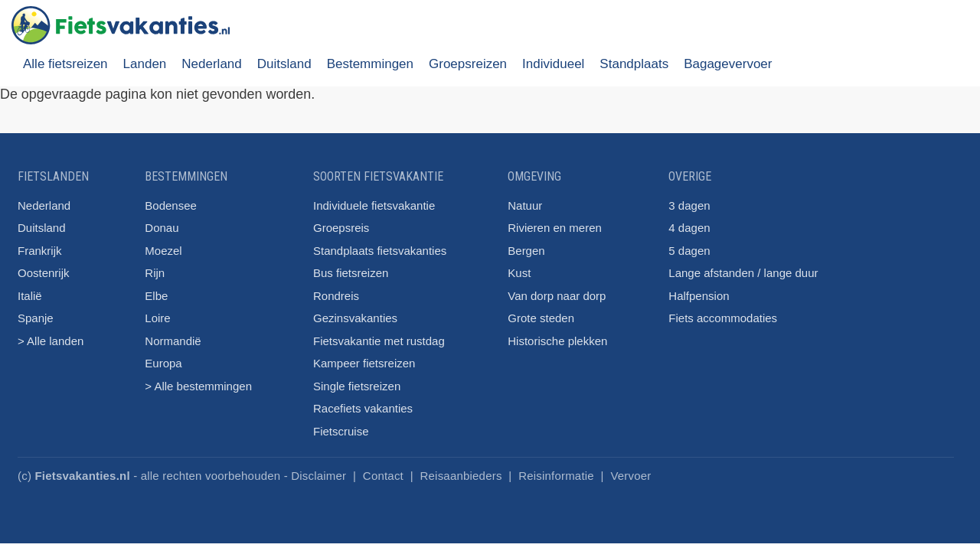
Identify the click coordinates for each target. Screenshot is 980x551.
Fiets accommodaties (723, 318)
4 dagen (689, 228)
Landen (145, 64)
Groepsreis (341, 228)
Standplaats (634, 64)
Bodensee (171, 205)
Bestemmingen (370, 64)
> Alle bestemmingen (198, 386)
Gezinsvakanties (355, 318)
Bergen (526, 251)
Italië (30, 296)
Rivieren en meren (555, 228)
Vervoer (630, 476)
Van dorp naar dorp (557, 296)
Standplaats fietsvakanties (380, 251)
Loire (157, 318)
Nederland (211, 64)
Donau (162, 228)
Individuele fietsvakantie (374, 205)
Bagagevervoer (728, 64)
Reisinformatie (556, 476)
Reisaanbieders (461, 476)
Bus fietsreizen (351, 273)
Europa (163, 363)
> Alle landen (51, 341)
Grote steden (541, 318)
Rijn (155, 273)
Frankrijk (40, 251)
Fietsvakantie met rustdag (379, 341)
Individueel (553, 64)
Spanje (36, 318)
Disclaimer (318, 476)
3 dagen (689, 205)
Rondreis (336, 296)
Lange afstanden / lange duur (743, 273)
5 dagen (689, 251)
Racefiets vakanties (363, 408)
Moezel (163, 251)
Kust (519, 273)
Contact (383, 476)
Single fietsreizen (357, 386)
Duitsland (284, 64)
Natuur (525, 205)
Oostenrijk (44, 273)
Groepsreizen (468, 64)
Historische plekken (557, 341)
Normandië (173, 341)
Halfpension (699, 296)
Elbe (156, 296)
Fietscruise (341, 431)
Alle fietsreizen (65, 64)
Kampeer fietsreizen (364, 363)
